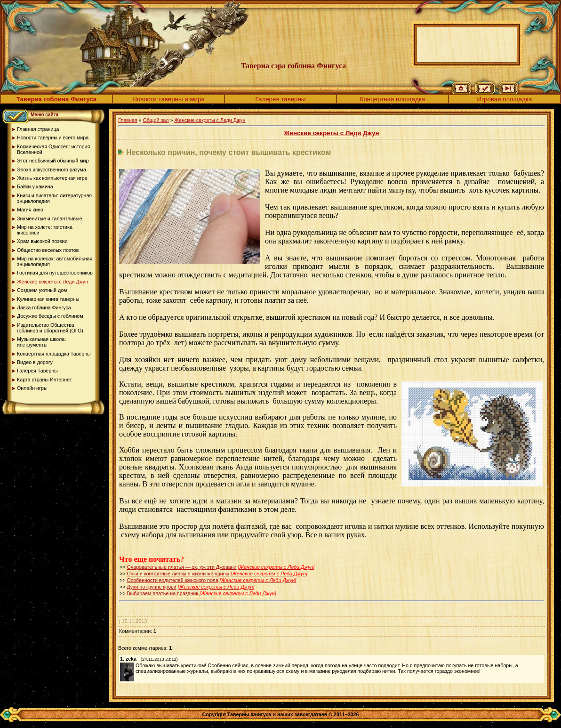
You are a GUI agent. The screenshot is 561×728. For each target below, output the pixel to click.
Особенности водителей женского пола (172, 580)
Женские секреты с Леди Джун (210, 120)
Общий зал (156, 120)
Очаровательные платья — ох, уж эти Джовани (181, 567)
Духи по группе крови (151, 587)
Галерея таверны (281, 99)
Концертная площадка (393, 99)
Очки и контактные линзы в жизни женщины (178, 574)
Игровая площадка (505, 99)
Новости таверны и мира (168, 99)
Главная (128, 120)
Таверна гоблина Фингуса (56, 99)
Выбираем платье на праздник (162, 593)
